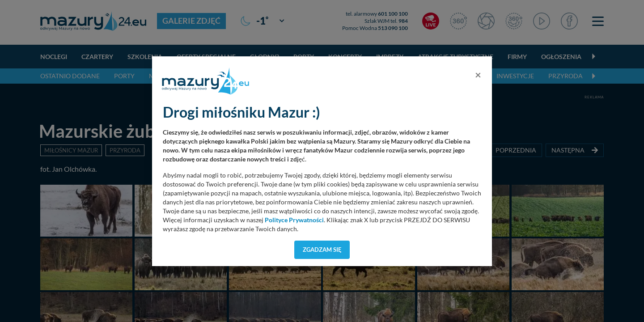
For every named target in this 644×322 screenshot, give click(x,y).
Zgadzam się (322, 250)
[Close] (478, 75)
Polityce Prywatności (294, 220)
